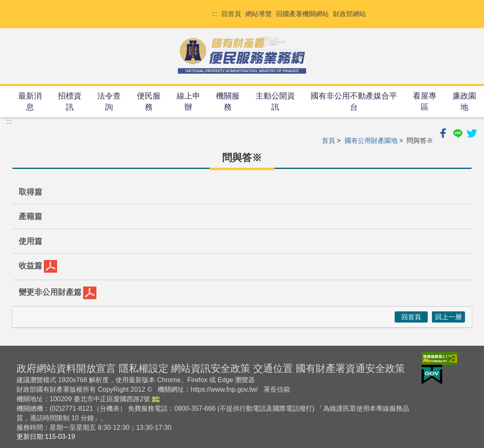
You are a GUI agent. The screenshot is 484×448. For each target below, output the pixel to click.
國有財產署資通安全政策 (350, 368)
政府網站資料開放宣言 (66, 368)
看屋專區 (425, 101)
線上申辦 (188, 101)
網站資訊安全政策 (211, 368)
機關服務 (228, 101)
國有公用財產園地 (371, 141)
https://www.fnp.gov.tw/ (224, 389)
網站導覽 (259, 14)
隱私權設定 (144, 368)
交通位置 (273, 368)
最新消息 (30, 101)
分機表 (110, 408)
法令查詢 (109, 101)
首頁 (328, 141)
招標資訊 (70, 101)
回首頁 (231, 14)
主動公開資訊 (275, 101)
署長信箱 (277, 389)
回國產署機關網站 (302, 14)
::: (214, 14)
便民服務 (149, 101)
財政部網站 (350, 14)
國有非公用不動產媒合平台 (354, 101)
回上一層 (448, 317)
